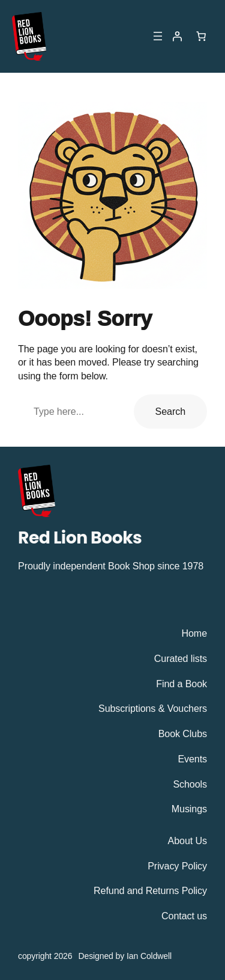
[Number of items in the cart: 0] (201, 36)
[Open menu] (158, 36)
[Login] (177, 36)
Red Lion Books (80, 537)
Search (170, 411)
